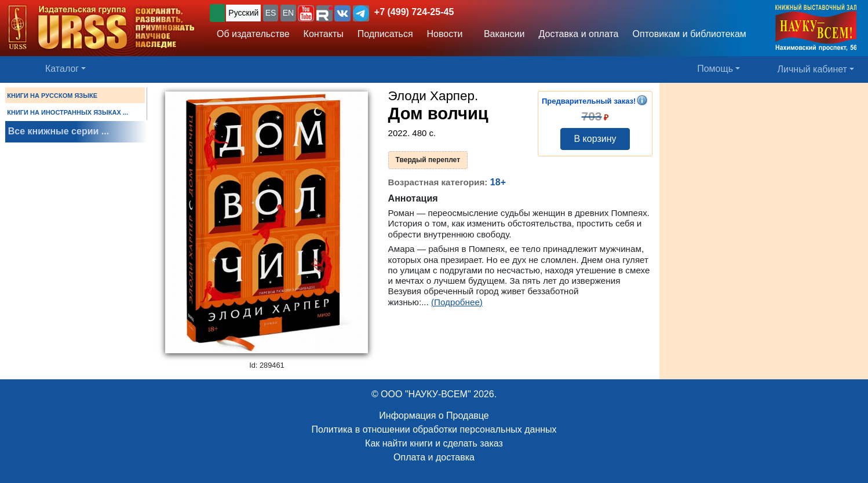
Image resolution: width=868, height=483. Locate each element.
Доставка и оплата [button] (578, 34)
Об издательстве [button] (253, 34)
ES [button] (271, 13)
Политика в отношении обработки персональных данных (434, 429)
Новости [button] (445, 34)
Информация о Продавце (434, 416)
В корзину (595, 139)
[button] (306, 13)
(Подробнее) (457, 302)
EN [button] (288, 13)
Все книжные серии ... (59, 131)
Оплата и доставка (434, 457)
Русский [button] (243, 13)
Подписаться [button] (385, 34)
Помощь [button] (715, 69)
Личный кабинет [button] (812, 69)
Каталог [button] (62, 69)
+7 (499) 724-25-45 (414, 12)
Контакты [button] (324, 34)
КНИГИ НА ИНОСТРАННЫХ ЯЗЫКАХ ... (68, 112)
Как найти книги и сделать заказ (434, 443)
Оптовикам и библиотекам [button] (690, 34)
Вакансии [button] (501, 34)
